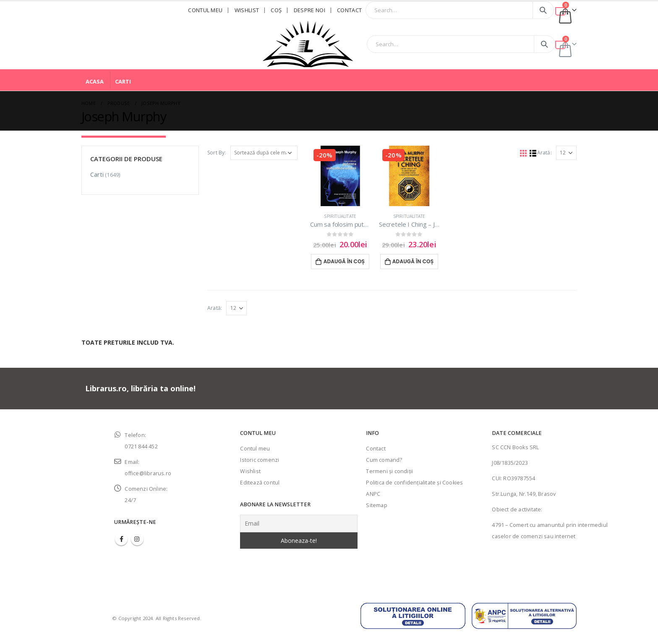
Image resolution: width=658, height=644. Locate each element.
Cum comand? (384, 460)
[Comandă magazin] (264, 153)
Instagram (137, 539)
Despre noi (309, 10)
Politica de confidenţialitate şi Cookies (414, 483)
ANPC (373, 494)
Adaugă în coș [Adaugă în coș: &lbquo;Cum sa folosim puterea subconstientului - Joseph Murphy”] (344, 261)
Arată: (544, 153)
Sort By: (217, 153)
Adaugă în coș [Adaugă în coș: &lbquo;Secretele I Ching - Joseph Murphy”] (413, 261)
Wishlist (247, 10)
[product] (340, 176)
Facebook (121, 539)
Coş (276, 10)
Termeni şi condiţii (389, 471)
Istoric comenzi (260, 460)
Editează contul (260, 483)
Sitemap (376, 505)
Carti (123, 81)
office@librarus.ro (148, 473)
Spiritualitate (340, 216)
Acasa (95, 81)
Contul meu (205, 10)
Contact (349, 10)
